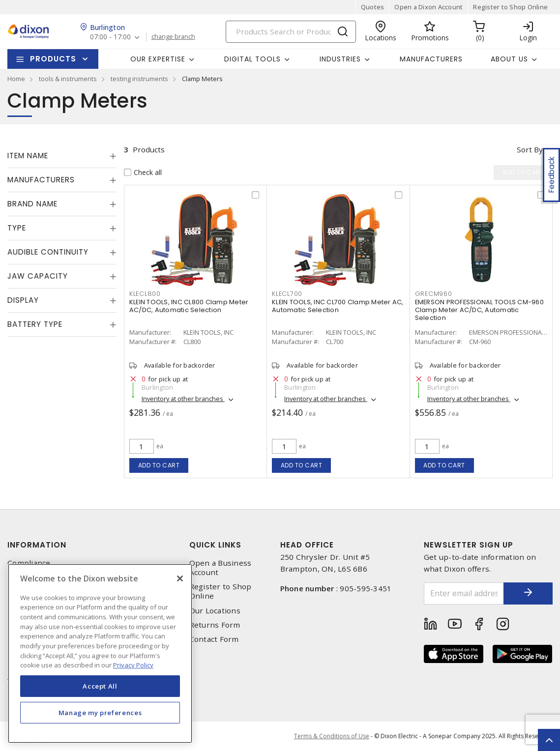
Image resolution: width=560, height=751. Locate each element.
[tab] (62, 156)
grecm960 (434, 294)
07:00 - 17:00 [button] (110, 37)
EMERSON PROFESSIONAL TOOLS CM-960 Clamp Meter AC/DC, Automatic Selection (479, 310)
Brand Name (32, 204)
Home (16, 79)
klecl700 (287, 294)
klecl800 (145, 294)
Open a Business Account (221, 568)
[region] (100, 653)
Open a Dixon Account (428, 7)
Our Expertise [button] (158, 59)
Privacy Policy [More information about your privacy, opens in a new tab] (133, 665)
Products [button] (53, 59)
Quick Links (215, 545)
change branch (173, 37)
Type (17, 228)
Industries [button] (340, 59)
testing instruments (139, 79)
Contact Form (214, 639)
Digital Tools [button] (252, 59)
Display (23, 300)
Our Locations (215, 611)
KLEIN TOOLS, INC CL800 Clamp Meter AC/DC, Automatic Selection (189, 306)
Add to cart (159, 465)
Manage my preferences (100, 713)
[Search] (291, 32)
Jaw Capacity (38, 276)
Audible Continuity (48, 252)
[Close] (180, 578)
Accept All (100, 686)
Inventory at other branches (183, 399)
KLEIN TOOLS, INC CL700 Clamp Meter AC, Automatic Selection (338, 306)
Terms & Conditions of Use (332, 736)
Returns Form (215, 625)
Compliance (29, 563)
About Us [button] (509, 59)
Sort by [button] (530, 149)
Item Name (28, 156)
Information (37, 545)
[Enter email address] (464, 593)
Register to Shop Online (510, 7)
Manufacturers (431, 59)
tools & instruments (68, 79)
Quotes (373, 7)
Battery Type (35, 324)
